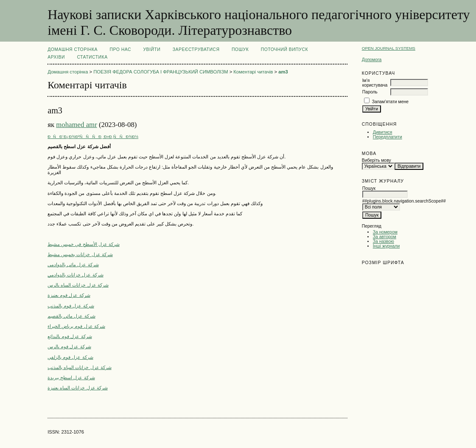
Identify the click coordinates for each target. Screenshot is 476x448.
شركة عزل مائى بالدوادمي (73, 265)
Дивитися (383, 132)
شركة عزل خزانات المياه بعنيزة (77, 388)
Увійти (152, 49)
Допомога (372, 60)
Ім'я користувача (375, 83)
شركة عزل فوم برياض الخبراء (76, 326)
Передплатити (388, 137)
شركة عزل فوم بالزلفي (70, 357)
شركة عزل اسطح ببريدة (71, 378)
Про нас (121, 49)
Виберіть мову (377, 160)
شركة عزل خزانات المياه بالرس (78, 285)
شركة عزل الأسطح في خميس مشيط (84, 244)
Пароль (370, 92)
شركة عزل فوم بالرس (69, 347)
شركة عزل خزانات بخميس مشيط (80, 254)
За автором (385, 237)
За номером (385, 232)
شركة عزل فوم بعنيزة (69, 295)
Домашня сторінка (73, 49)
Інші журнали (386, 246)
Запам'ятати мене (390, 102)
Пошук (240, 49)
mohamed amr (76, 125)
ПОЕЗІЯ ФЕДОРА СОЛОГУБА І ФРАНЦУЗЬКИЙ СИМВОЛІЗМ (161, 72)
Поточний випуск (284, 49)
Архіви (56, 57)
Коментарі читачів (253, 72)
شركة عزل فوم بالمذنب (71, 306)
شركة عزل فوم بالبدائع (70, 336)
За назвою (384, 241)
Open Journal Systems (389, 48)
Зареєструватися (196, 49)
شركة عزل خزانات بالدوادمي (75, 275)
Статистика (92, 57)
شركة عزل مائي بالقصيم (71, 316)
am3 (283, 72)
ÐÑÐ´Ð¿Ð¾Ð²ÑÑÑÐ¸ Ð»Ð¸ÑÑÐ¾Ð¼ (93, 137)
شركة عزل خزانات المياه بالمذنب (79, 367)
